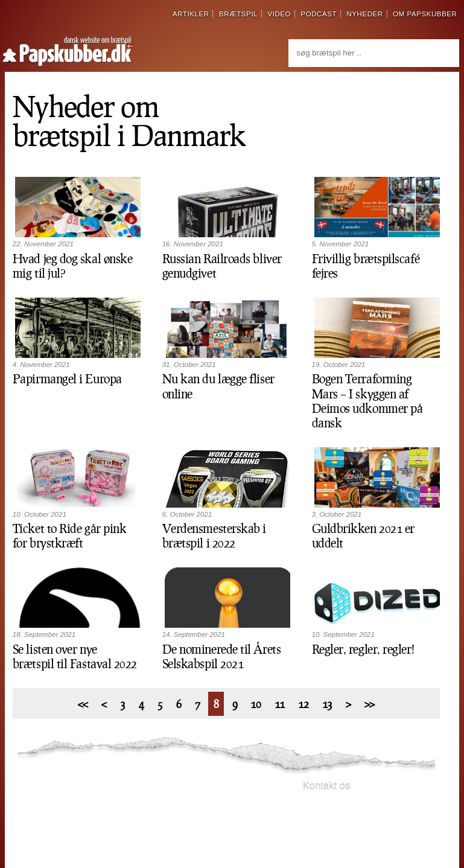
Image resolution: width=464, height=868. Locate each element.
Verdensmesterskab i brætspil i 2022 (214, 535)
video (279, 14)
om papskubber (425, 14)
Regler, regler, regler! (363, 649)
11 (280, 704)
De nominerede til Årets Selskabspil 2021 (222, 656)
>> (370, 704)
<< (83, 704)
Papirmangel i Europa (67, 378)
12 (303, 704)
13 (327, 704)
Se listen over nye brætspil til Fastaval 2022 (75, 656)
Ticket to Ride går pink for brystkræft (70, 535)
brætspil (238, 14)
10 (256, 704)
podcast (319, 14)
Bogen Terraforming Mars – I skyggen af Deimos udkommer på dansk (367, 400)
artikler (191, 14)
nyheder (364, 14)
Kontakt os (327, 786)
